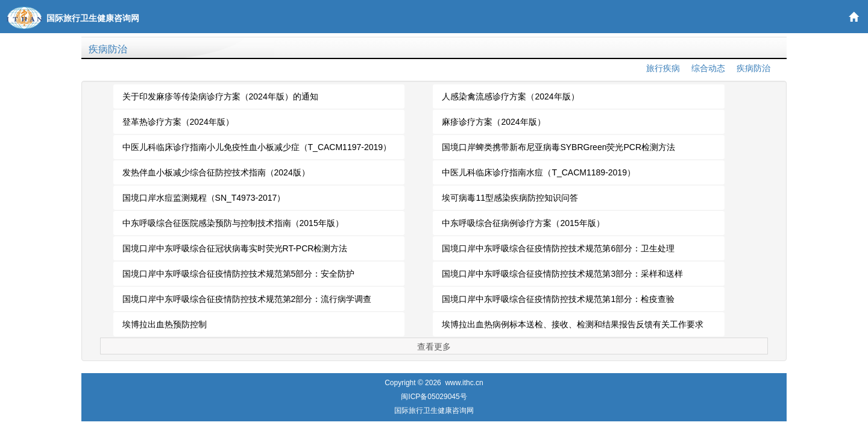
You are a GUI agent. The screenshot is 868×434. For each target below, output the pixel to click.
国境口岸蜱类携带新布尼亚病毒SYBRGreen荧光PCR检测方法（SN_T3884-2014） (558, 151)
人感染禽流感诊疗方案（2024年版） (510, 96)
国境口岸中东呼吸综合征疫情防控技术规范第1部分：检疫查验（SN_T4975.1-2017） (558, 303)
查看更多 (434, 347)
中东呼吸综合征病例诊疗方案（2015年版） (523, 223)
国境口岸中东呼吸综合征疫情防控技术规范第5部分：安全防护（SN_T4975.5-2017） (239, 277)
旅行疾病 (663, 68)
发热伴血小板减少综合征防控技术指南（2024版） (216, 172)
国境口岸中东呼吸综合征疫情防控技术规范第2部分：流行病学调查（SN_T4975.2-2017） (247, 303)
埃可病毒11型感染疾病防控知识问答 (510, 198)
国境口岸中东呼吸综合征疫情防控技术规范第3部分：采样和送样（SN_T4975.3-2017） (562, 277)
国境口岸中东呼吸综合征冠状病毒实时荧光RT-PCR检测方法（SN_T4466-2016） (235, 252)
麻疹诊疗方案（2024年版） (493, 122)
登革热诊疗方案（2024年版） (178, 122)
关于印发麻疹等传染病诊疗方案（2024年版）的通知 (220, 96)
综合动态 (708, 68)
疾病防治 (108, 49)
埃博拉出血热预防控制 (165, 324)
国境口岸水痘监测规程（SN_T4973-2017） (204, 198)
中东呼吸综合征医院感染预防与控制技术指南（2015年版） (233, 223)
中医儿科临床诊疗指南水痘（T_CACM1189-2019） (539, 172)
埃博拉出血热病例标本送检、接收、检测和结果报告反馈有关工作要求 (573, 324)
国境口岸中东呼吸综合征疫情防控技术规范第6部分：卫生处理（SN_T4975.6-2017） (558, 252)
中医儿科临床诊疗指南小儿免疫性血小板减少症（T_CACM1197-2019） (257, 147)
